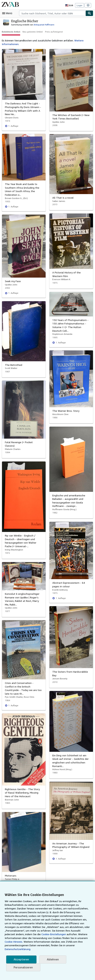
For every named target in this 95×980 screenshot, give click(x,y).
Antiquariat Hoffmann (41, 25)
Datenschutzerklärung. (34, 949)
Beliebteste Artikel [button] (10, 31)
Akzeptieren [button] (21, 959)
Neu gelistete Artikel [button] (31, 31)
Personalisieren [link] (23, 967)
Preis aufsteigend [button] (52, 31)
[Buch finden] (89, 13)
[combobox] (52, 13)
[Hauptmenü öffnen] (8, 13)
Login (80, 5)
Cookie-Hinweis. (49, 942)
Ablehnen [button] (51, 959)
